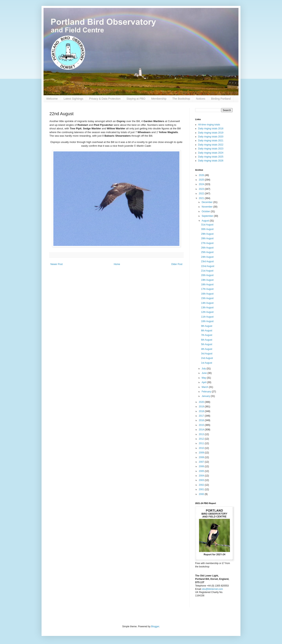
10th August (207, 321)
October (206, 211)
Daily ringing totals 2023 (211, 149)
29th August (207, 234)
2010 (202, 448)
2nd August (207, 358)
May (204, 378)
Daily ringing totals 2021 (211, 141)
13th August (207, 308)
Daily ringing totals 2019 (211, 133)
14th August (207, 303)
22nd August (208, 266)
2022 (202, 194)
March (205, 387)
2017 (202, 416)
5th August (207, 344)
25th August (207, 252)
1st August (207, 363)
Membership (159, 99)
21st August (207, 271)
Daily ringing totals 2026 (211, 161)
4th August (207, 349)
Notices (201, 99)
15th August (207, 298)
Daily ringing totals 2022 (211, 145)
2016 (202, 420)
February (207, 392)
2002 (202, 485)
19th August (207, 280)
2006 (202, 466)
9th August (207, 326)
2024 (202, 184)
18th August (207, 284)
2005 (202, 471)
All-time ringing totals (209, 125)
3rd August (207, 354)
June (205, 373)
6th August (207, 340)
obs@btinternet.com (212, 589)
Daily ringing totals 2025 (211, 157)
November (207, 207)
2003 (202, 480)
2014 (202, 430)
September (208, 216)
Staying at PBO (136, 99)
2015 (202, 425)
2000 (202, 494)
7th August (207, 335)
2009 (202, 453)
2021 (202, 198)
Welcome (52, 99)
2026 (202, 175)
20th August (207, 275)
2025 (202, 180)
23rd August (207, 261)
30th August (207, 229)
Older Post (177, 264)
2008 (202, 457)
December (207, 202)
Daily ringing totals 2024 (211, 153)
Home (117, 264)
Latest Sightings (73, 99)
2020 (202, 402)
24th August (207, 257)
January (206, 396)
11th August (207, 317)
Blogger (155, 626)
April (204, 382)
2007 (202, 462)
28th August (207, 238)
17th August (207, 289)
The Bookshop (181, 99)
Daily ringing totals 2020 (211, 137)
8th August (207, 331)
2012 (202, 439)
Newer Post (57, 264)
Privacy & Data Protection (105, 99)
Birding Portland (221, 99)
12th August (207, 312)
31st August (207, 225)
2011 (202, 443)
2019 (202, 407)
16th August (207, 294)
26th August (207, 248)
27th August (207, 243)
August (206, 221)
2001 (202, 489)
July (204, 369)
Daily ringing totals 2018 (211, 129)
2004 (202, 476)
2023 (202, 189)
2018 (202, 411)
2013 (202, 434)
